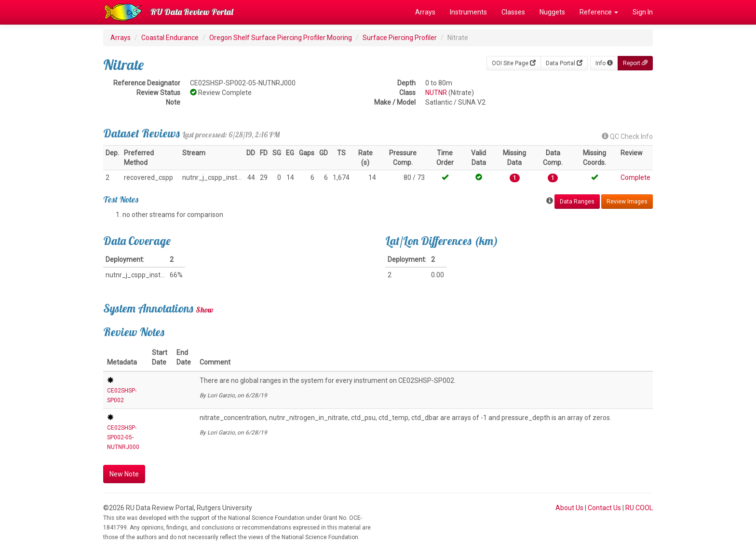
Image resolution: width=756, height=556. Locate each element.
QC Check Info (627, 136)
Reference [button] (599, 12)
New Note (124, 474)
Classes (513, 12)
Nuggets (552, 12)
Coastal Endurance (170, 38)
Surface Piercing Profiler (400, 38)
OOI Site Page (514, 63)
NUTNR (436, 93)
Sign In (643, 12)
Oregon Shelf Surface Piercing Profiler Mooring (281, 38)
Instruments (468, 12)
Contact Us (604, 508)
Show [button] (205, 310)
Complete (635, 177)
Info (604, 63)
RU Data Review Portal (192, 12)
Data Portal (564, 63)
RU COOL (639, 508)
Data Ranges (577, 202)
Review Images (627, 202)
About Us (569, 508)
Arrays (425, 12)
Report (635, 63)
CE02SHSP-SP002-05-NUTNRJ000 (123, 437)
